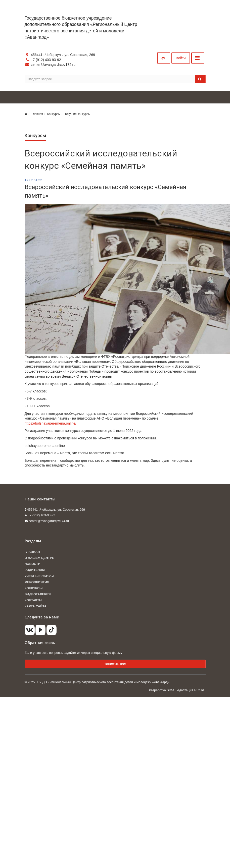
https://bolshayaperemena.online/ (51, 423)
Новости (33, 564)
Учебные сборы (39, 576)
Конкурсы (54, 114)
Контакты (34, 600)
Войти (181, 58)
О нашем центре (39, 558)
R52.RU (200, 690)
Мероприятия (37, 582)
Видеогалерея (38, 594)
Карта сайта (36, 606)
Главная (37, 114)
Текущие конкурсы (77, 114)
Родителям (35, 570)
